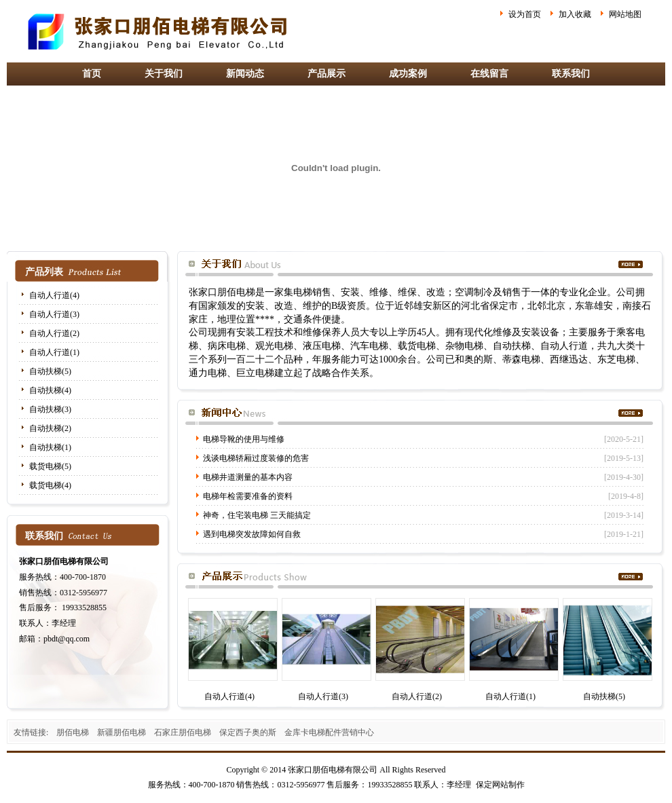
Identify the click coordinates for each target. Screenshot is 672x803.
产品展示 (326, 74)
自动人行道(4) (54, 295)
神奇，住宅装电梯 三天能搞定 (257, 515)
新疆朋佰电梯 (122, 732)
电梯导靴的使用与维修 (244, 439)
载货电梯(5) (50, 466)
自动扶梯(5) (50, 371)
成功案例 (408, 74)
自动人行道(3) (54, 314)
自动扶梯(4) (50, 390)
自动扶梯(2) (50, 428)
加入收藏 (575, 14)
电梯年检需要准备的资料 (248, 496)
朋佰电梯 (73, 732)
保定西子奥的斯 (248, 732)
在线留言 (489, 74)
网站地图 (625, 14)
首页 (92, 74)
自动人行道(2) (54, 333)
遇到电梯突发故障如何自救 (252, 534)
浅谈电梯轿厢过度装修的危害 (256, 458)
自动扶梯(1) (50, 447)
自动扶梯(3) (50, 409)
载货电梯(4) (50, 485)
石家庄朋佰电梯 (183, 732)
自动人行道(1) (54, 352)
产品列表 (44, 272)
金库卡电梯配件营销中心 (329, 732)
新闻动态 (245, 74)
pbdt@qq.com (67, 639)
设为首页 (525, 14)
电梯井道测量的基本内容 (248, 477)
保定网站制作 (500, 785)
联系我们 (571, 74)
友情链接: (31, 732)
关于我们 (164, 74)
